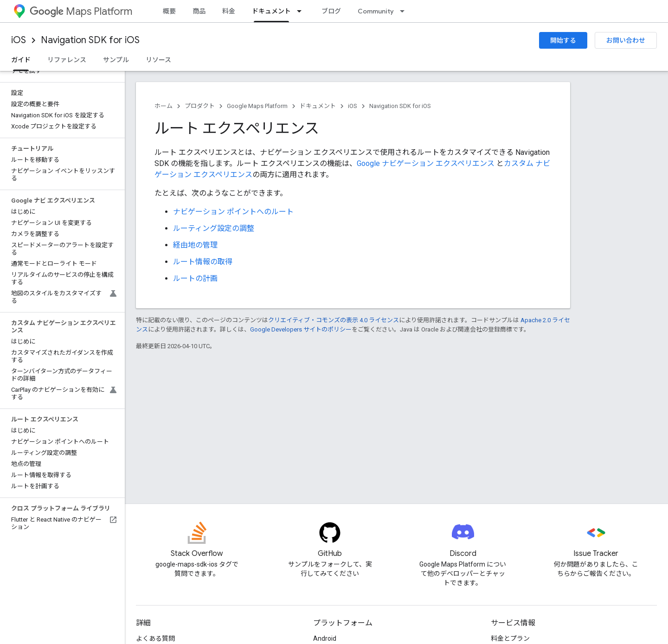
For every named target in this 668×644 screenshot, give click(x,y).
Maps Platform (81, 11)
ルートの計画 (195, 278)
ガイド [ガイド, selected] (21, 60)
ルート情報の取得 (203, 262)
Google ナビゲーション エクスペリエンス (426, 163)
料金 (229, 11)
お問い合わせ (626, 40)
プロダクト (200, 106)
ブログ (331, 11)
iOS (19, 40)
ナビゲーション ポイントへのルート (233, 212)
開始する (563, 40)
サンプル (116, 60)
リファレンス (67, 60)
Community (376, 11)
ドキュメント (318, 106)
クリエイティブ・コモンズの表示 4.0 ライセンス (334, 320)
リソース (158, 60)
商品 (199, 11)
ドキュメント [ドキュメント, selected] (271, 11)
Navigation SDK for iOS (90, 40)
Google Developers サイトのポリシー (301, 329)
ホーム (164, 106)
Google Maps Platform (257, 106)
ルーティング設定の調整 (214, 228)
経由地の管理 (195, 245)
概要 (169, 11)
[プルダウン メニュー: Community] (405, 11)
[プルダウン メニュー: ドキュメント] (302, 11)
